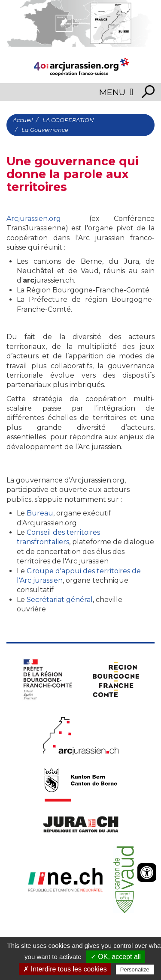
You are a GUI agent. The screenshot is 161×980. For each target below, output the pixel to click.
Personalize (135, 970)
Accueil (23, 120)
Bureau (40, 513)
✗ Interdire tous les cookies (65, 969)
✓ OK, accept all (116, 957)
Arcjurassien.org (34, 219)
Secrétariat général (60, 600)
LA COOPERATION (68, 120)
